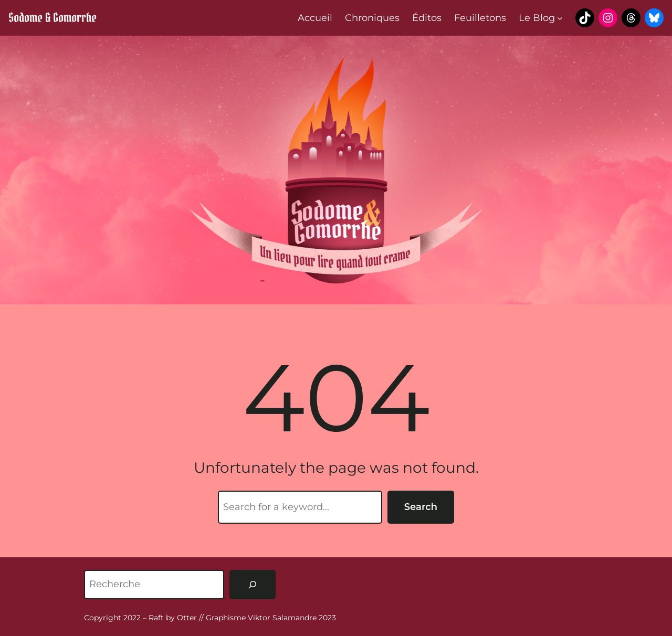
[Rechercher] (253, 585)
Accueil (315, 18)
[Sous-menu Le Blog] (560, 18)
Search (421, 507)
